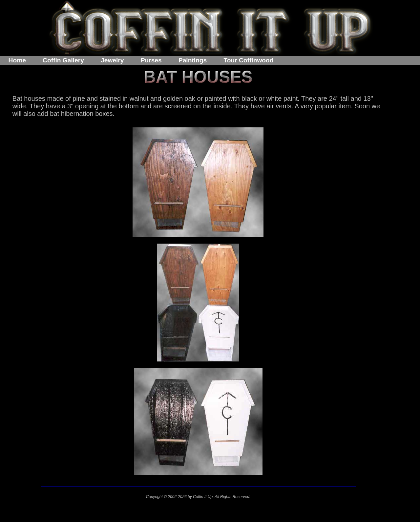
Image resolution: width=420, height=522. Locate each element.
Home (17, 60)
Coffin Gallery (63, 60)
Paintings (193, 60)
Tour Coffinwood (248, 60)
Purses (151, 60)
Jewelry (112, 60)
